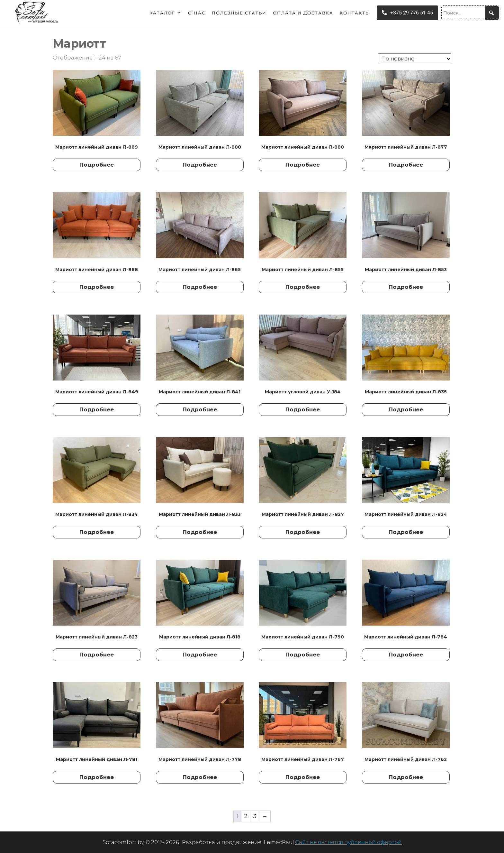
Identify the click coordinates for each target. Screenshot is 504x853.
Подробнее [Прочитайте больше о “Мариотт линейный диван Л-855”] (303, 287)
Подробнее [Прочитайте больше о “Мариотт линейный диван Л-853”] (406, 287)
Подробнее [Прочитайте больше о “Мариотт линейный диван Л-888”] (200, 165)
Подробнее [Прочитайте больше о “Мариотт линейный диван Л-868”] (97, 287)
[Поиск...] (470, 13)
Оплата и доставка (303, 13)
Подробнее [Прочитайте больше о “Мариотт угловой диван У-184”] (303, 409)
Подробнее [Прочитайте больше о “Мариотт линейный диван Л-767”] (303, 777)
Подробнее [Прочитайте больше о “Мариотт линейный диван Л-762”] (406, 777)
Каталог (166, 13)
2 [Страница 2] (246, 816)
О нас (197, 13)
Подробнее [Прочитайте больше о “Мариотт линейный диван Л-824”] (406, 532)
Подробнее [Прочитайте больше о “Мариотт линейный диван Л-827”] (303, 532)
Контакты (355, 13)
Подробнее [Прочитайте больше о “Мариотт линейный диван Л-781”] (97, 777)
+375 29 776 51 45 (407, 13)
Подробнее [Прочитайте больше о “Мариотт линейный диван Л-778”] (200, 777)
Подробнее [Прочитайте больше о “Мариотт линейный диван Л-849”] (97, 409)
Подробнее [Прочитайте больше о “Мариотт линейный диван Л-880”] (303, 165)
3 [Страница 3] (255, 816)
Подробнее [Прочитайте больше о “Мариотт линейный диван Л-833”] (200, 532)
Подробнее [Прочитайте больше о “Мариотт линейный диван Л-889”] (97, 165)
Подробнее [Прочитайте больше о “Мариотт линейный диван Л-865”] (200, 287)
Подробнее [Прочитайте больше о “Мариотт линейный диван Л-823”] (97, 655)
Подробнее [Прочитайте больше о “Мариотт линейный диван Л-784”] (406, 655)
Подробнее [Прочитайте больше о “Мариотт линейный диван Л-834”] (97, 532)
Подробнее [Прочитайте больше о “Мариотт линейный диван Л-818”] (200, 655)
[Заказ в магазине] (415, 59)
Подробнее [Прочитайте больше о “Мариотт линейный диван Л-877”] (406, 165)
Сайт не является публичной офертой (348, 842)
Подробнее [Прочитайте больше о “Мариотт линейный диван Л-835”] (406, 409)
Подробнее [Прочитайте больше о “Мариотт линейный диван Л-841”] (200, 409)
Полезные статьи (239, 13)
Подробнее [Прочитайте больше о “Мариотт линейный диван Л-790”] (303, 655)
